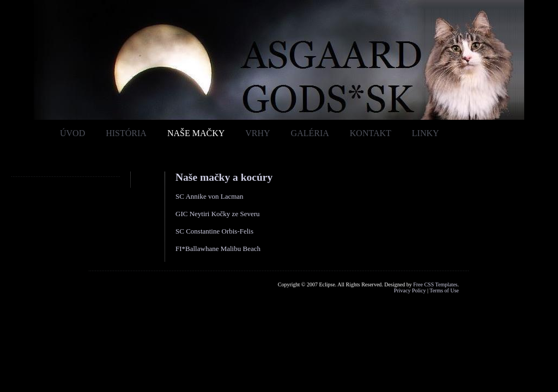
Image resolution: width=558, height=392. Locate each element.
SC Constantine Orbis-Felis (214, 231)
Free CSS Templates (435, 284)
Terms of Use (444, 290)
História (126, 133)
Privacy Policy (410, 290)
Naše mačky (196, 133)
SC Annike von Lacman (210, 196)
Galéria (310, 133)
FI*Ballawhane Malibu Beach (218, 249)
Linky (426, 133)
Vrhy (257, 133)
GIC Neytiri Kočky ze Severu (218, 214)
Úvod (72, 133)
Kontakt (371, 133)
